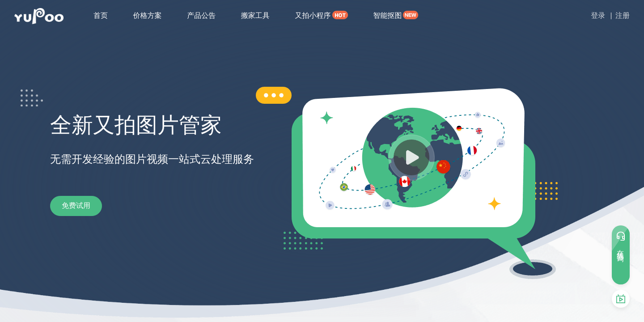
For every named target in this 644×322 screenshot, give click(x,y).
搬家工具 (255, 15)
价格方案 (148, 15)
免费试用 (86, 206)
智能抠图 (387, 15)
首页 (101, 15)
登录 (598, 15)
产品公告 (201, 15)
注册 (623, 15)
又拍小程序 (313, 15)
